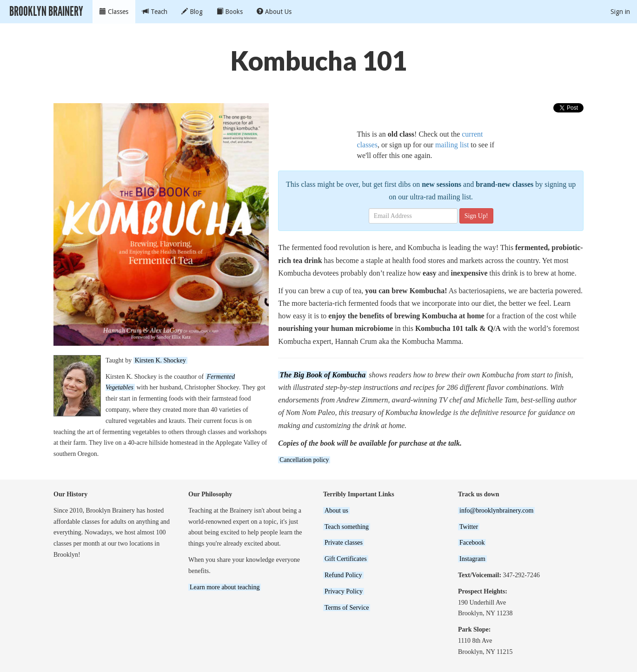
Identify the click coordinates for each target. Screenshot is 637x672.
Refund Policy (343, 575)
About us (336, 511)
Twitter (469, 527)
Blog (192, 12)
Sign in (620, 12)
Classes (114, 12)
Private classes (344, 543)
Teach (155, 12)
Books (230, 12)
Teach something (347, 527)
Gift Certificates (346, 559)
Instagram (472, 559)
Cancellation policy (304, 460)
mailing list (452, 145)
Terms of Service (347, 608)
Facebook (472, 543)
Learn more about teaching (225, 587)
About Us (274, 12)
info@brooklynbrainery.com (496, 511)
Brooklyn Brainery (46, 11)
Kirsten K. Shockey (160, 360)
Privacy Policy (344, 591)
